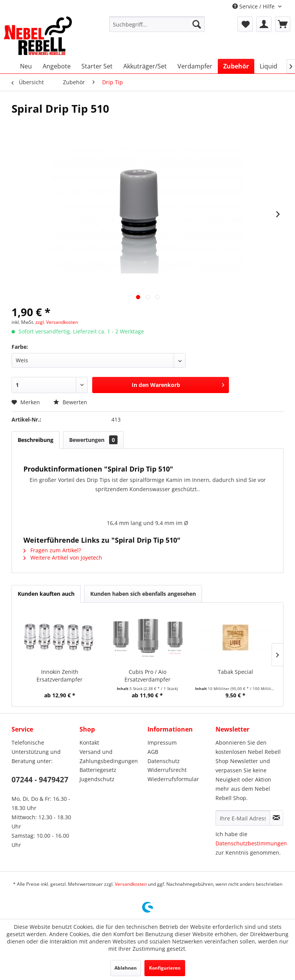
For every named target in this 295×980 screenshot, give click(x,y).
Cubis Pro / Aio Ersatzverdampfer (147, 676)
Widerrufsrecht (167, 770)
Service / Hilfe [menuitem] (254, 6)
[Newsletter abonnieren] (276, 818)
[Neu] (26, 66)
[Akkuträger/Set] (145, 66)
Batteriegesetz (98, 770)
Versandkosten (131, 884)
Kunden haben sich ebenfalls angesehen (143, 594)
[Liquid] (268, 66)
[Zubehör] (236, 66)
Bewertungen (93, 440)
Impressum (162, 742)
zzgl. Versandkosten (57, 322)
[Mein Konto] (264, 24)
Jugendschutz (97, 779)
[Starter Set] (97, 66)
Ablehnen (126, 968)
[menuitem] (157, 24)
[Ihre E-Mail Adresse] (243, 818)
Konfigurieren (165, 968)
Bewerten (70, 402)
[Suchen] (197, 24)
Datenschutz (164, 761)
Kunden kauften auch (46, 594)
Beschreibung (36, 440)
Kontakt (89, 742)
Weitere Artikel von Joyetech (63, 557)
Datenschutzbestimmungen (251, 843)
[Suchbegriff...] (157, 24)
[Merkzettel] (245, 24)
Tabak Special (235, 672)
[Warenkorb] (283, 24)
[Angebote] (57, 66)
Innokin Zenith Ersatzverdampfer (60, 676)
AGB (153, 752)
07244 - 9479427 (40, 780)
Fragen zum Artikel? (52, 550)
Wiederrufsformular (173, 779)
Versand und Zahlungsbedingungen (109, 756)
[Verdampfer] (195, 66)
